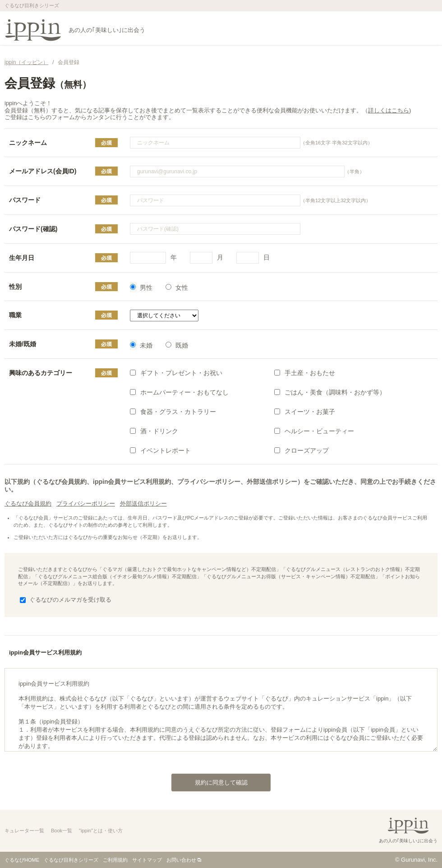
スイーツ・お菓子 (305, 412)
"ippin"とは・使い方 (101, 831)
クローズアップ (302, 450)
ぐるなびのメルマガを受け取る (66, 600)
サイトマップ (147, 860)
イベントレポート (160, 450)
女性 (177, 288)
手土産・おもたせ (305, 373)
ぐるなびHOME (22, 860)
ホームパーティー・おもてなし (179, 392)
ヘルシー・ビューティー (314, 431)
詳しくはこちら (389, 110)
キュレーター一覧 (24, 831)
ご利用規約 (115, 860)
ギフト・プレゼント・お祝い (176, 373)
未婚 (141, 345)
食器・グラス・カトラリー (173, 412)
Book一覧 (62, 831)
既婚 (177, 345)
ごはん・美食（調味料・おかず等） (330, 392)
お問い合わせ (181, 860)
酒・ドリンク (154, 431)
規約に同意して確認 (209, 780)
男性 (141, 288)
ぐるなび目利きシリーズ (71, 860)
